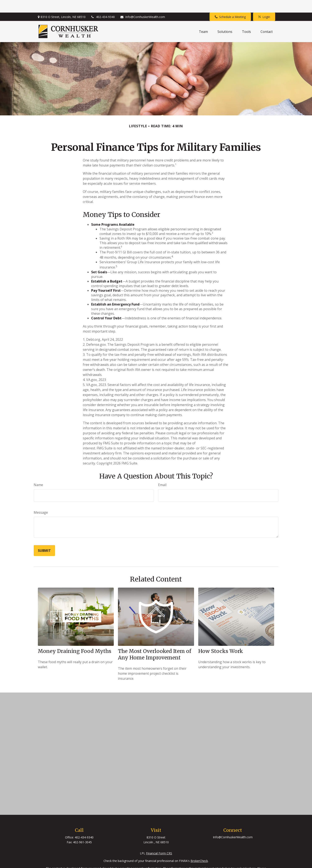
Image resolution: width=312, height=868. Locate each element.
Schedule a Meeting (230, 4)
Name (38, 472)
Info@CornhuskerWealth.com (143, 4)
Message (41, 500)
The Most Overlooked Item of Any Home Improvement (155, 642)
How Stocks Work (221, 639)
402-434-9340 (103, 4)
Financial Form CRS (159, 841)
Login (264, 4)
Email (162, 472)
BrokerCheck (199, 848)
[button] (203, 19)
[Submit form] (44, 538)
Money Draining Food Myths (75, 639)
